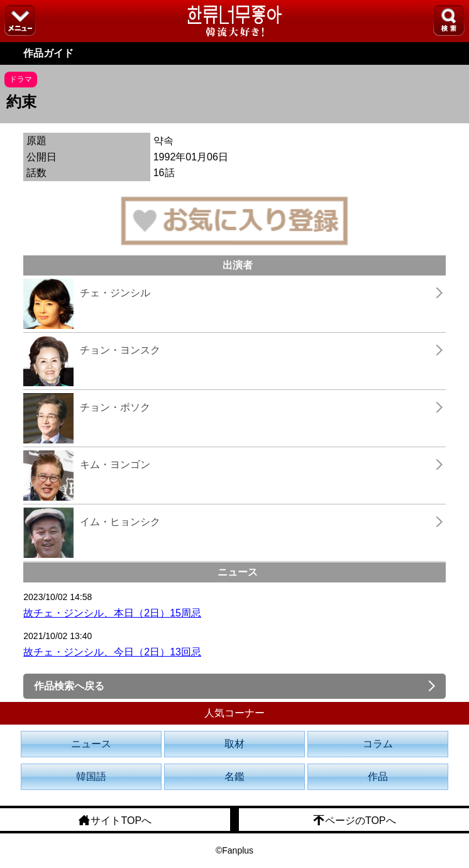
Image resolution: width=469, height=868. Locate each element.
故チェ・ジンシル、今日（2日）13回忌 (112, 652)
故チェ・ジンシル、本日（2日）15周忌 (112, 613)
